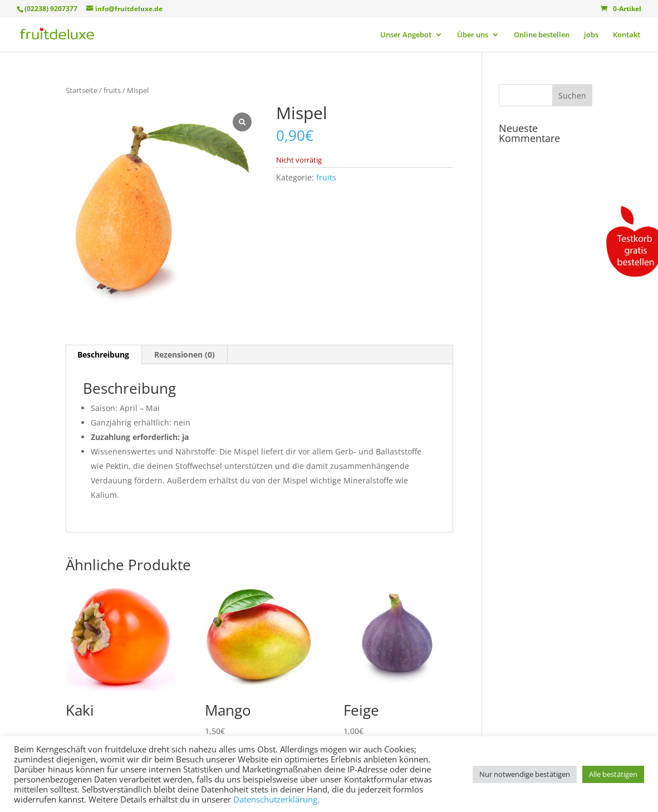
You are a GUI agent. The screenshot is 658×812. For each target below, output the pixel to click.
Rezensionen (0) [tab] (185, 354)
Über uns (473, 35)
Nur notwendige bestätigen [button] (525, 774)
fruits (112, 90)
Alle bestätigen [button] (613, 774)
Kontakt (627, 35)
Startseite (82, 90)
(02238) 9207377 (51, 9)
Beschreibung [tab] (103, 354)
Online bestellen (542, 35)
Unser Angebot (406, 35)
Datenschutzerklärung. (276, 799)
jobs (591, 35)
